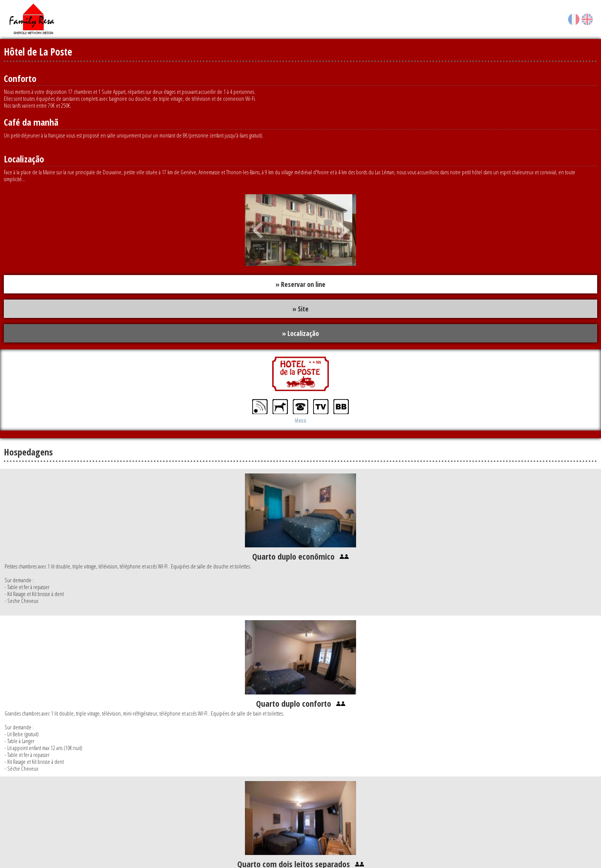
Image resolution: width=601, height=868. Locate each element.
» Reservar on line (300, 284)
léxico (300, 420)
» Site (300, 309)
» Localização (300, 333)
